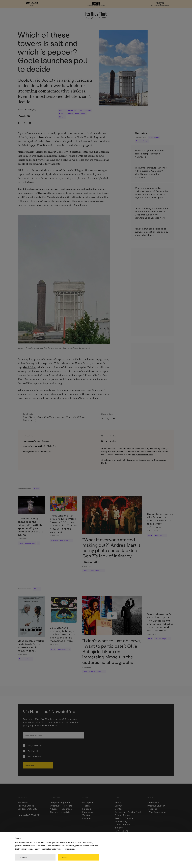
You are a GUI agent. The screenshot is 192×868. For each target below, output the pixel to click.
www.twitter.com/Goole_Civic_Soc (39, 446)
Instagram (88, 802)
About (118, 802)
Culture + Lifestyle (60, 812)
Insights (119, 828)
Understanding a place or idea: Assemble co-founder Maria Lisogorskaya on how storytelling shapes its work (152, 213)
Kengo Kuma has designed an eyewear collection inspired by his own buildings (151, 232)
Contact (119, 809)
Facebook (88, 812)
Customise (22, 857)
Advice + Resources (61, 809)
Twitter (47, 201)
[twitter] (24, 123)
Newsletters (121, 831)
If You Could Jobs (157, 812)
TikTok (86, 806)
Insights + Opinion (60, 802)
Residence (153, 802)
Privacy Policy (122, 815)
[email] (30, 123)
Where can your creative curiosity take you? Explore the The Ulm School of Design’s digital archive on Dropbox (151, 193)
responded (38, 398)
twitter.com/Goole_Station (36, 441)
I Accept (64, 857)
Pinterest (87, 818)
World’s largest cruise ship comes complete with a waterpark (149, 154)
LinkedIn (87, 809)
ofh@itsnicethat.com (142, 455)
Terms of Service (124, 818)
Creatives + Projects (61, 806)
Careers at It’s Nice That (128, 812)
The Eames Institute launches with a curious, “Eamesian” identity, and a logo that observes (151, 172)
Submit (118, 806)
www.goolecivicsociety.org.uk (37, 452)
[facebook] (19, 123)
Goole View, (30, 368)
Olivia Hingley (30, 110)
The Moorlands (50, 197)
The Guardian (101, 152)
